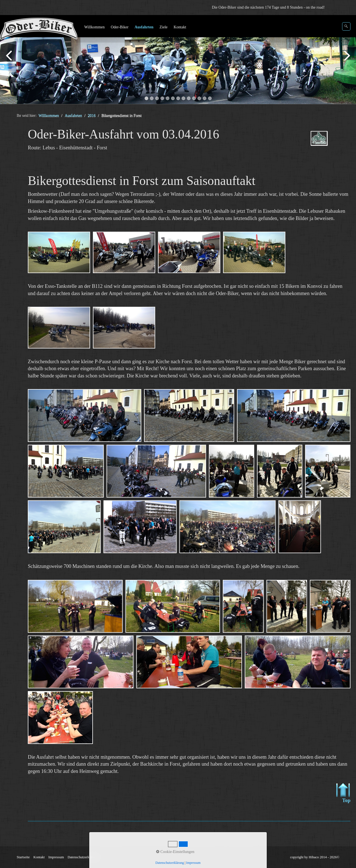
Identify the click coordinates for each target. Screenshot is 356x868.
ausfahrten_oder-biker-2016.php (327, 143)
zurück (10, 61)
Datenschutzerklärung (83, 857)
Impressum (56, 857)
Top (343, 793)
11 (199, 98)
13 (210, 98)
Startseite (23, 857)
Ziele (163, 27)
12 (205, 98)
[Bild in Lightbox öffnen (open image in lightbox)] (59, 252)
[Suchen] (346, 26)
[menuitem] (95, 27)
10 (194, 98)
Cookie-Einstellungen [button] (175, 852)
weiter (346, 61)
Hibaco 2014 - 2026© (324, 857)
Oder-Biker (119, 27)
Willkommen (94, 27)
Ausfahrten (144, 27)
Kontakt (180, 27)
